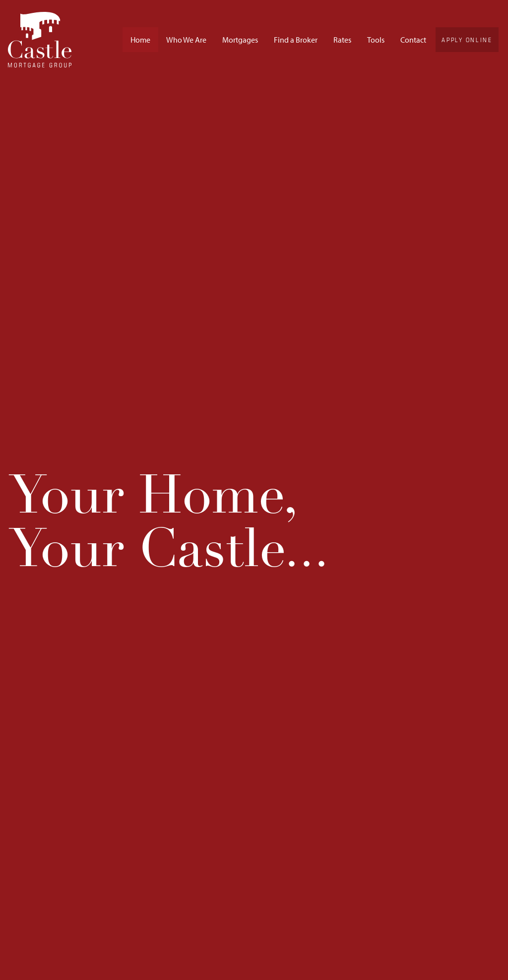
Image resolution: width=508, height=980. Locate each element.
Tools (376, 40)
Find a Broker (296, 40)
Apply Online (467, 40)
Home (140, 40)
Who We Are (186, 40)
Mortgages (240, 40)
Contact (413, 40)
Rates (342, 40)
